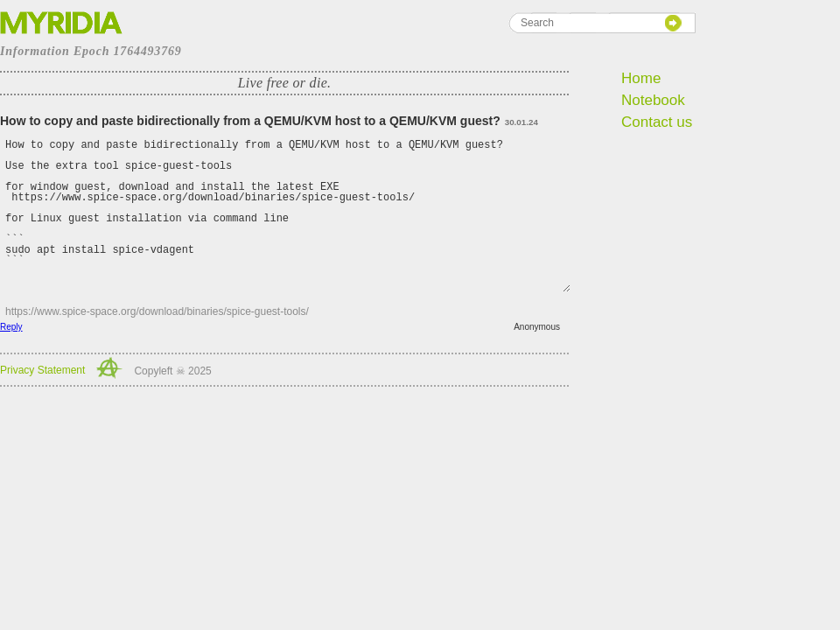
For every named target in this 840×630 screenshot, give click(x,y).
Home (641, 78)
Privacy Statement (42, 370)
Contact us (657, 122)
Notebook (653, 100)
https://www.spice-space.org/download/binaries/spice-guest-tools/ (157, 311)
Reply (11, 327)
